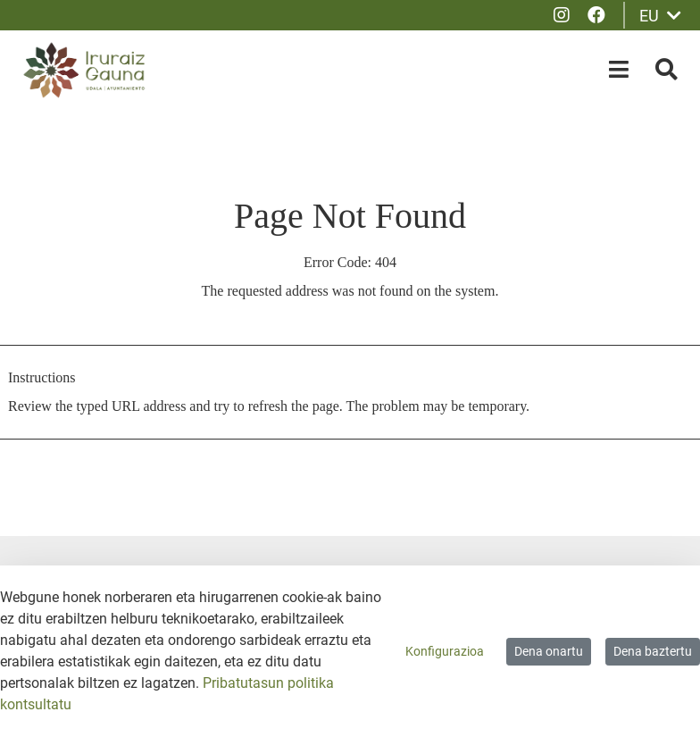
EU (660, 16)
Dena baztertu (653, 651)
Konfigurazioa (445, 651)
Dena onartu (549, 651)
